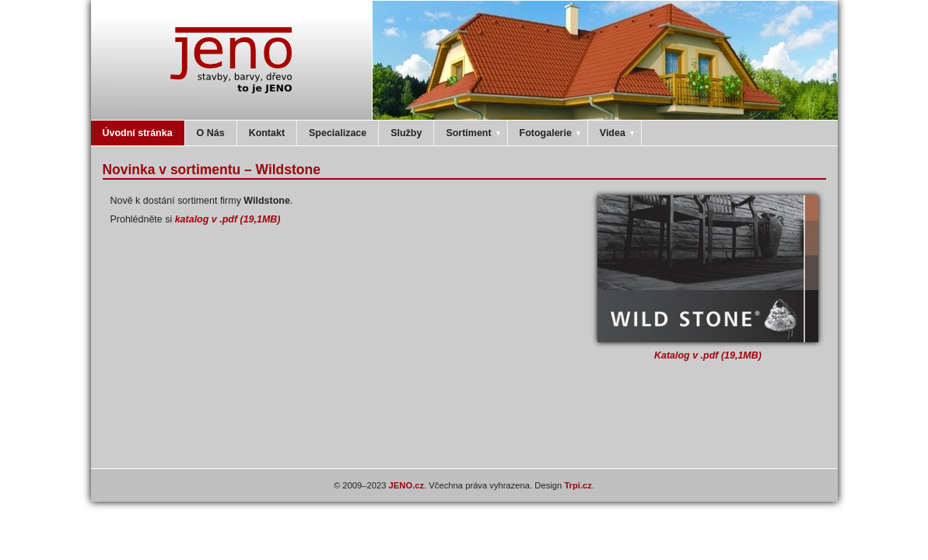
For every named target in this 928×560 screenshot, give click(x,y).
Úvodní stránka (138, 133)
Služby (406, 133)
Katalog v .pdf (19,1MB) (708, 355)
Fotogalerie (551, 133)
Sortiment (474, 133)
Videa (618, 133)
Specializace (338, 133)
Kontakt (267, 133)
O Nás (211, 133)
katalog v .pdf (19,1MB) (228, 219)
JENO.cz (407, 485)
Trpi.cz (578, 485)
